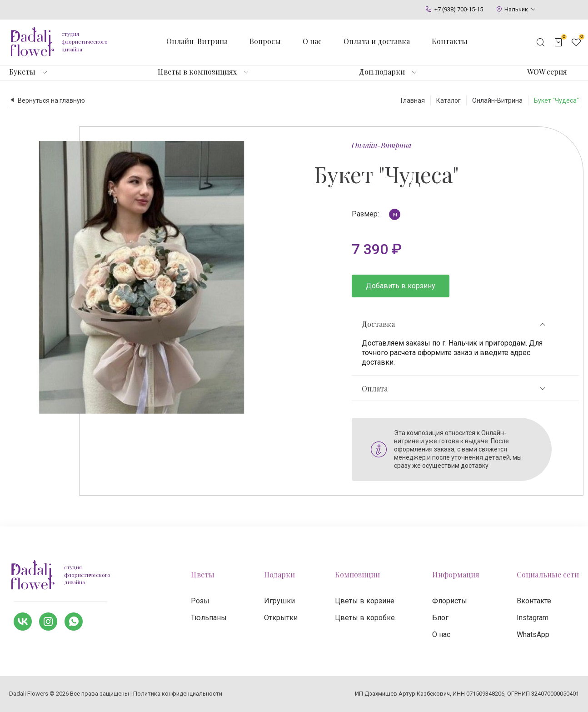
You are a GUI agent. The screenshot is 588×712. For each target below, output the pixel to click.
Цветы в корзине (365, 601)
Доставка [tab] (454, 324)
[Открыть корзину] (558, 42)
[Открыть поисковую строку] (541, 42)
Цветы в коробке (365, 618)
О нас (312, 41)
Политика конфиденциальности (178, 694)
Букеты (22, 72)
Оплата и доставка (377, 41)
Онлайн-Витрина (381, 145)
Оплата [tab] (454, 389)
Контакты (450, 41)
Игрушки (279, 601)
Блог (440, 618)
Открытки (281, 618)
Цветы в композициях (197, 72)
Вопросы (265, 41)
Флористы (450, 601)
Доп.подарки (382, 72)
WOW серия (547, 72)
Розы (200, 601)
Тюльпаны (209, 618)
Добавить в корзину (401, 286)
